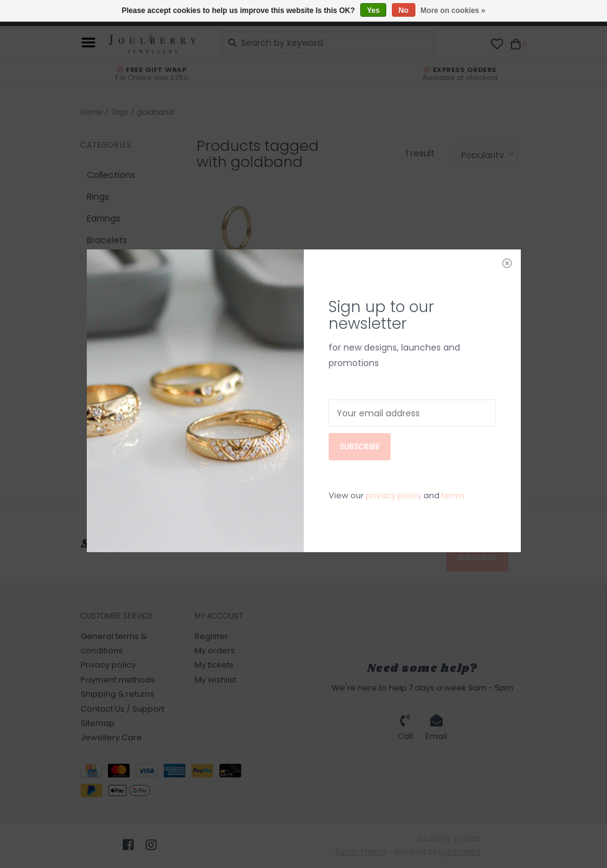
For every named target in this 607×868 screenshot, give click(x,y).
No (404, 11)
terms (453, 424)
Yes (374, 11)
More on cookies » (453, 11)
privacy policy (394, 424)
